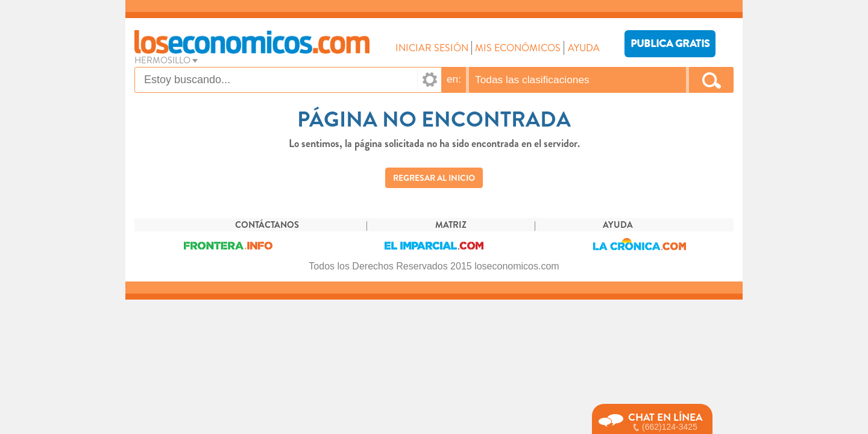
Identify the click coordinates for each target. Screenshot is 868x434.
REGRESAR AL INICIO (434, 178)
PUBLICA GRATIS (670, 44)
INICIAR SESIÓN (432, 48)
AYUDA (584, 48)
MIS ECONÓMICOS (518, 48)
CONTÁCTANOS (267, 225)
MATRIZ (451, 225)
